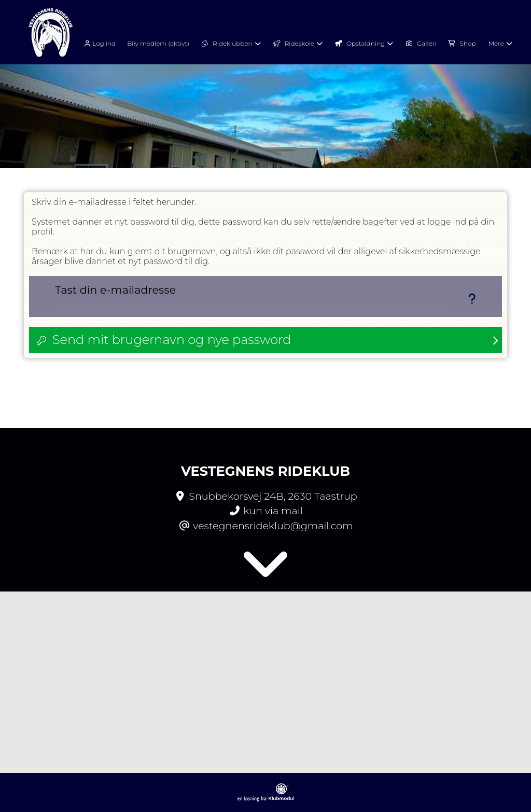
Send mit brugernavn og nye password (172, 340)
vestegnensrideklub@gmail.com (273, 526)
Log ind (99, 44)
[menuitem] (102, 43)
